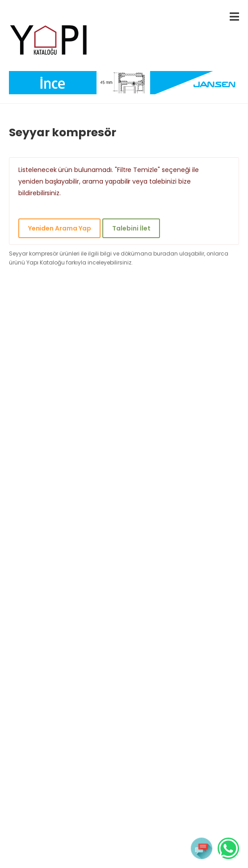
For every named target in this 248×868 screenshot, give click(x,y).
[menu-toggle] (234, 17)
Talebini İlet (131, 228)
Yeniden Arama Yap (60, 228)
